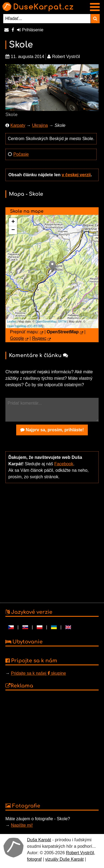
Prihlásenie (30, 30)
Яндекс (39, 338)
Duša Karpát (39, 840)
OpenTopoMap (17, 326)
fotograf (34, 859)
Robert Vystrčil (80, 853)
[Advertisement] (51, 542)
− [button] (13, 230)
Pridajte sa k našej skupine (38, 673)
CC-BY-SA (35, 326)
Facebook (64, 464)
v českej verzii (76, 175)
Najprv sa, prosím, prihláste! (52, 430)
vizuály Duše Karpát (64, 859)
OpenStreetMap (46, 321)
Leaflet (11, 321)
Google (17, 338)
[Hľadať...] (47, 19)
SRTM (62, 321)
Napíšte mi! (22, 825)
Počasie (21, 154)
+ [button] (13, 222)
